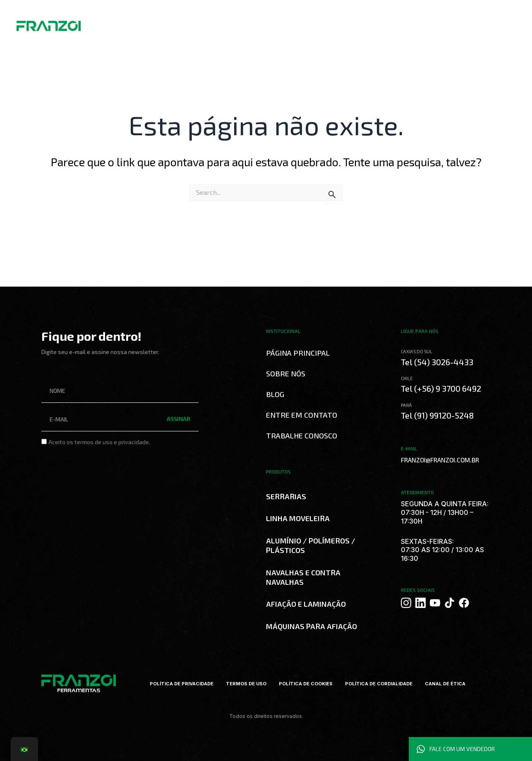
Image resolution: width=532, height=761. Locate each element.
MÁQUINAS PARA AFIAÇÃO (312, 626)
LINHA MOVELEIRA (298, 518)
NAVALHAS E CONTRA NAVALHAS (303, 577)
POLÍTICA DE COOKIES (305, 683)
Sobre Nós (286, 373)
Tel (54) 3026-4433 (438, 362)
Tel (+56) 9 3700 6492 (443, 388)
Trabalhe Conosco (302, 436)
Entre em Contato (302, 415)
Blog (275, 394)
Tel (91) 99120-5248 (439, 415)
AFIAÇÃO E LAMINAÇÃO (306, 604)
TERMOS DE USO (242, 683)
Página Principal (298, 353)
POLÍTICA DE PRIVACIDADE (173, 683)
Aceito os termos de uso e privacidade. (99, 442)
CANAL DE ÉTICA (454, 683)
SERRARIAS (286, 496)
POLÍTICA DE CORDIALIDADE (383, 683)
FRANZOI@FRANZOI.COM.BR (436, 460)
